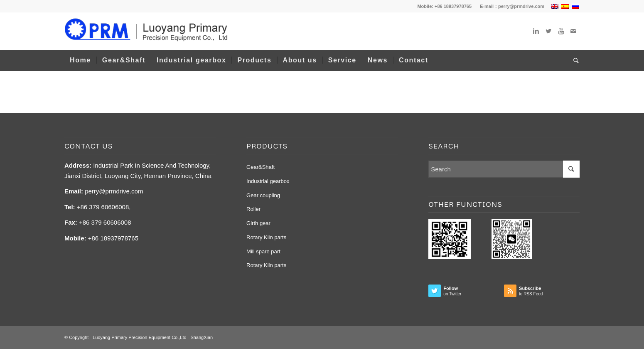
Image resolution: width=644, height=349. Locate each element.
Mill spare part (263, 251)
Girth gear (258, 223)
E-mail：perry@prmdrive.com (512, 6)
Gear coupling (263, 195)
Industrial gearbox (268, 181)
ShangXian (202, 337)
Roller (253, 209)
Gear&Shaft (261, 167)
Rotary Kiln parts (266, 237)
